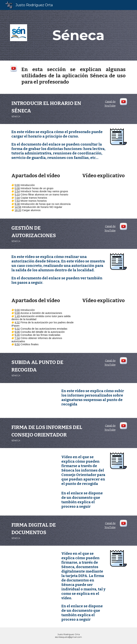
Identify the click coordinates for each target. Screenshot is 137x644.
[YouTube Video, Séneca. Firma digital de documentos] (33, 563)
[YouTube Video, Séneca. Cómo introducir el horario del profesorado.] (103, 194)
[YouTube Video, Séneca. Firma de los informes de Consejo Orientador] (33, 466)
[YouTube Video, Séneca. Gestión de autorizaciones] (103, 319)
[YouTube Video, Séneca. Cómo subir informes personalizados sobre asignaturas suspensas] (33, 400)
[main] (78, 35)
